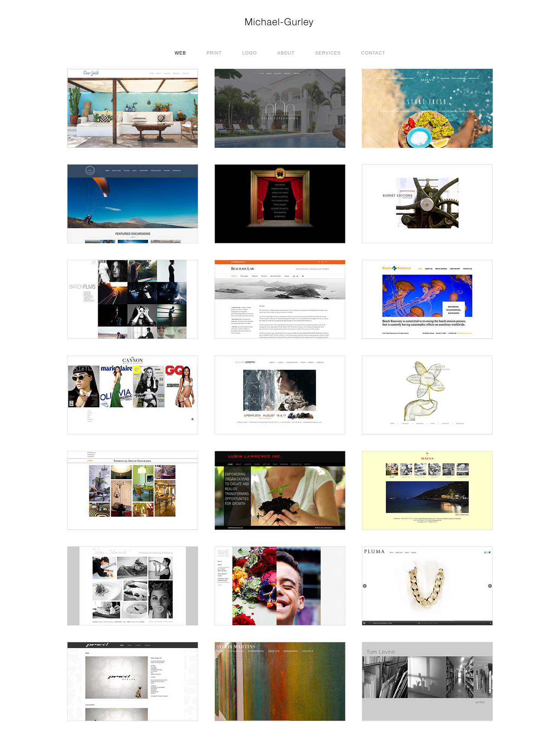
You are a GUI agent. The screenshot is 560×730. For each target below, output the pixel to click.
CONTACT (373, 53)
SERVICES (328, 53)
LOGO (250, 53)
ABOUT (286, 53)
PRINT (214, 53)
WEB (180, 53)
